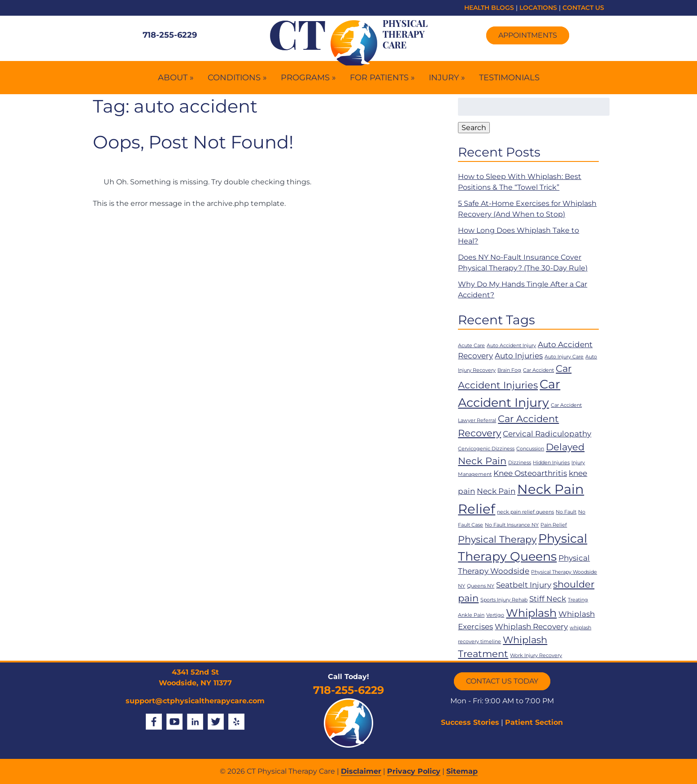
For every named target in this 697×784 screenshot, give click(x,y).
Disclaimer (361, 771)
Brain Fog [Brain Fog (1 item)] (509, 370)
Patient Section (534, 722)
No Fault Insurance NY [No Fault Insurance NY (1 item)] (512, 525)
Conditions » (237, 78)
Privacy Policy (414, 771)
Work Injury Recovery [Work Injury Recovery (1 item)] (536, 656)
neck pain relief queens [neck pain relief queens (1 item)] (525, 512)
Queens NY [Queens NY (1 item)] (481, 586)
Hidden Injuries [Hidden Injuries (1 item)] (551, 463)
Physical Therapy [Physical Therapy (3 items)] (497, 539)
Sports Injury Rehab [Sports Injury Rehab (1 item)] (504, 600)
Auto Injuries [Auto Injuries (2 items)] (519, 356)
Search (474, 128)
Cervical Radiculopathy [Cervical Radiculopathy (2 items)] (547, 434)
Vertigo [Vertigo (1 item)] (495, 615)
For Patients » (382, 78)
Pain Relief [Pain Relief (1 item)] (554, 525)
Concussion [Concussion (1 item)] (530, 449)
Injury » (447, 78)
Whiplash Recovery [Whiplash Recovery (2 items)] (531, 627)
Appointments (528, 35)
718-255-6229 (170, 35)
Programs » (308, 78)
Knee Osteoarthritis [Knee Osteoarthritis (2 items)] (530, 473)
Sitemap (462, 771)
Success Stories (470, 722)
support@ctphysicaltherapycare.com (195, 701)
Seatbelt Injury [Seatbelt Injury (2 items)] (524, 585)
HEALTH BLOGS (489, 8)
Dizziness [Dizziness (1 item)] (520, 463)
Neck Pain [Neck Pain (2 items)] (496, 491)
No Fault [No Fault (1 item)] (566, 512)
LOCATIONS (538, 8)
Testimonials (509, 78)
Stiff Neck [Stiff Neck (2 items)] (548, 599)
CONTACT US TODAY (502, 681)
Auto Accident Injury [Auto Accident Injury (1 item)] (511, 346)
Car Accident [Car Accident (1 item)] (538, 370)
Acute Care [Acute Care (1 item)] (471, 346)
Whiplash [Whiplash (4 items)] (531, 613)
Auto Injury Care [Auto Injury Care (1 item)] (564, 357)
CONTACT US (583, 8)
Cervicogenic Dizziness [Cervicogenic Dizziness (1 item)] (486, 449)
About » (176, 78)
